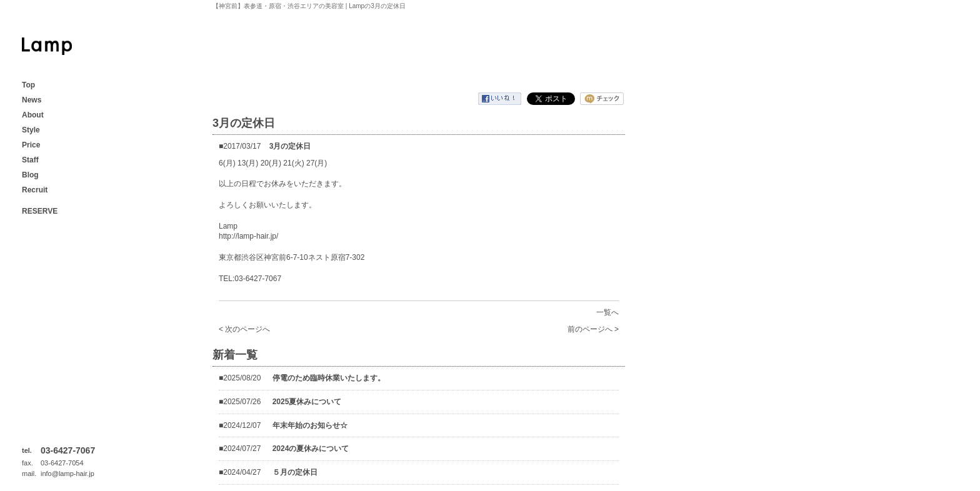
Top (28, 85)
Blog (30, 175)
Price (31, 145)
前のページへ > (593, 329)
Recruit (35, 190)
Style (31, 130)
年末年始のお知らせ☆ (310, 425)
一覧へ (607, 312)
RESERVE (40, 211)
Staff (30, 160)
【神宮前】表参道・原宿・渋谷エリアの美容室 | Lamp (47, 46)
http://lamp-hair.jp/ (248, 236)
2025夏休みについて (307, 402)
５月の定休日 (295, 472)
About (33, 115)
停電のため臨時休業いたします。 (329, 378)
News (32, 100)
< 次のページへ (244, 329)
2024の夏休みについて (311, 449)
